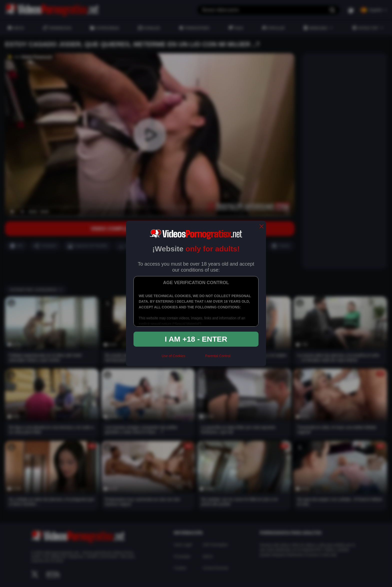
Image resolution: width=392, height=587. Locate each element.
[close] (261, 227)
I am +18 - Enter (196, 339)
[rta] (195, 358)
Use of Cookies (173, 356)
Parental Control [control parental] (218, 356)
